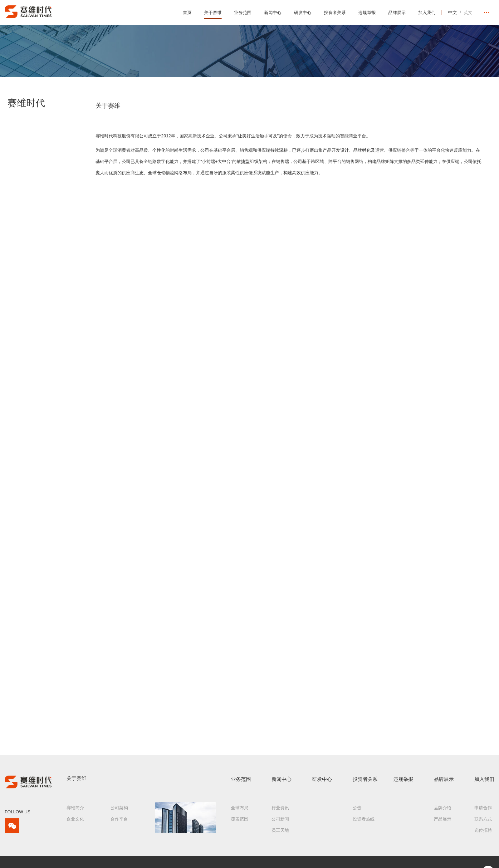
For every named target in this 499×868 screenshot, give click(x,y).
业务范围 (243, 12)
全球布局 (240, 811)
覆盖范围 (240, 822)
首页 (187, 12)
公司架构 (119, 811)
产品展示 (443, 822)
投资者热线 (364, 822)
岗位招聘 (483, 834)
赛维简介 (75, 811)
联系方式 (483, 822)
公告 (357, 811)
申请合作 (483, 811)
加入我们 (427, 12)
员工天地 (280, 834)
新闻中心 (273, 12)
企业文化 (75, 822)
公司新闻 (280, 822)
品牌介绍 (443, 811)
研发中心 (303, 12)
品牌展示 (397, 12)
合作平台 (119, 822)
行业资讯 (280, 811)
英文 (468, 12)
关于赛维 (213, 12)
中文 (453, 12)
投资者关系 (335, 12)
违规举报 (367, 12)
